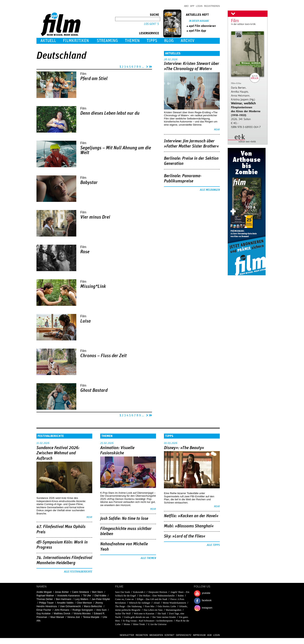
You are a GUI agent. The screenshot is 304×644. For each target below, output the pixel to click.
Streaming (107, 41)
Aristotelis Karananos (68, 596)
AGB (209, 635)
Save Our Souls (123, 592)
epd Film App (198, 31)
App (192, 6)
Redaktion (142, 635)
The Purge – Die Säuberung (128, 606)
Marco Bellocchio (93, 606)
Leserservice (149, 33)
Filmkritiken (76, 41)
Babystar (89, 183)
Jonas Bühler (62, 592)
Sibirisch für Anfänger (140, 603)
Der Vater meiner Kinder (164, 617)
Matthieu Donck (62, 614)
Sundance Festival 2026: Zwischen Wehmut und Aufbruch (58, 453)
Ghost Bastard (94, 390)
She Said (162, 614)
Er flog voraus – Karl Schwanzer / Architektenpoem (148, 621)
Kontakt (169, 635)
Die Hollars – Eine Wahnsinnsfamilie (157, 596)
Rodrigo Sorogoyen (83, 610)
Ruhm (181, 596)
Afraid (156, 603)
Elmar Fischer (44, 610)
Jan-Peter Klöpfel (101, 599)
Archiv (188, 41)
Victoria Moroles (82, 614)
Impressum (199, 635)
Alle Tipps (213, 545)
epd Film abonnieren (202, 26)
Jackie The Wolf (123, 614)
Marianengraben (174, 610)
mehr (217, 130)
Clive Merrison (84, 603)
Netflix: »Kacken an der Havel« (191, 516)
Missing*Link (93, 286)
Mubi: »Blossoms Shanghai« (189, 526)
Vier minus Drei (95, 217)
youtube (206, 593)
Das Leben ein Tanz (153, 610)
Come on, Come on (124, 599)
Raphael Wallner (45, 596)
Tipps (152, 41)
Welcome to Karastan (144, 614)
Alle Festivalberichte (78, 572)
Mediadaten (156, 635)
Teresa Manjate (91, 617)
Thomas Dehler (45, 599)
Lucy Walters (81, 599)
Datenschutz (184, 635)
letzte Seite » (150, 66)
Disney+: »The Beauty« (184, 448)
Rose (85, 252)
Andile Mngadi (44, 592)
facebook (207, 600)
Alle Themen (148, 558)
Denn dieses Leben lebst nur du (110, 113)
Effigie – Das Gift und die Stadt (152, 599)
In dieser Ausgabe (199, 21)
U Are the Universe (157, 624)
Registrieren (212, 6)
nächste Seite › (146, 66)
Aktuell (48, 41)
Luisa (85, 321)
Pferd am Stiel (94, 79)
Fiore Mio (150, 606)
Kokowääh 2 (139, 592)
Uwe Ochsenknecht (70, 606)
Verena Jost (73, 617)
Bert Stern (98, 592)
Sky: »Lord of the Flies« (185, 536)
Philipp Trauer (46, 603)
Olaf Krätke (100, 596)
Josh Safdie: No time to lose (124, 519)
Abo (186, 6)
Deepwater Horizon (158, 592)
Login (199, 6)
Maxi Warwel (57, 617)
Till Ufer (87, 596)
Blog (169, 41)
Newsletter (127, 635)
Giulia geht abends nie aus (137, 617)
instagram (207, 608)
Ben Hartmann (64, 599)
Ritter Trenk (139, 624)
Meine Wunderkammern (174, 603)
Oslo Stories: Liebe (167, 606)
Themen (132, 41)
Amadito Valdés (65, 603)
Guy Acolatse (44, 614)
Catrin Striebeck (80, 592)
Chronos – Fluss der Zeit (103, 356)
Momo (127, 624)
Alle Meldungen (210, 190)
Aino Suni (101, 610)
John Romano (62, 610)
